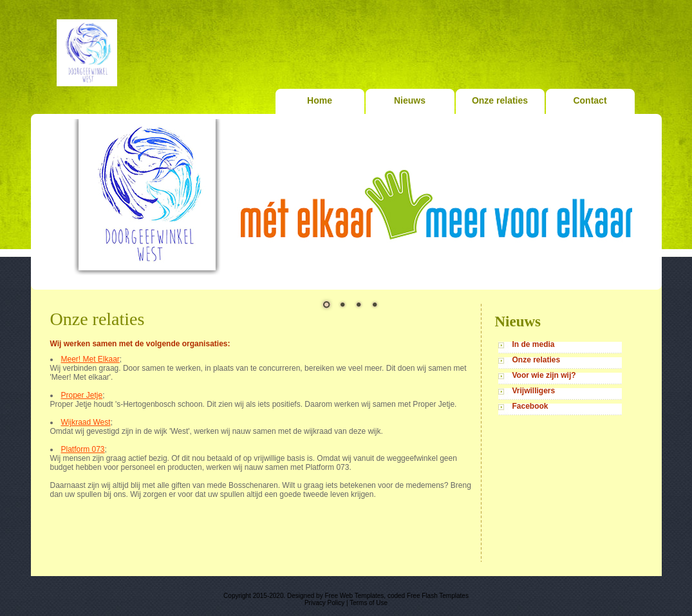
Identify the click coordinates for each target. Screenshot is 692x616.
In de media (534, 344)
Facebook (530, 406)
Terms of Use (369, 603)
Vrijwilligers (534, 391)
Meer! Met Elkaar (90, 359)
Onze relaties (500, 100)
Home (320, 100)
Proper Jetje (82, 395)
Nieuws (410, 100)
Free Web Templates (354, 596)
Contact (590, 100)
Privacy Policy (324, 603)
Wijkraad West (86, 422)
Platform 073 (83, 449)
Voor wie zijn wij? (544, 375)
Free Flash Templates (438, 596)
